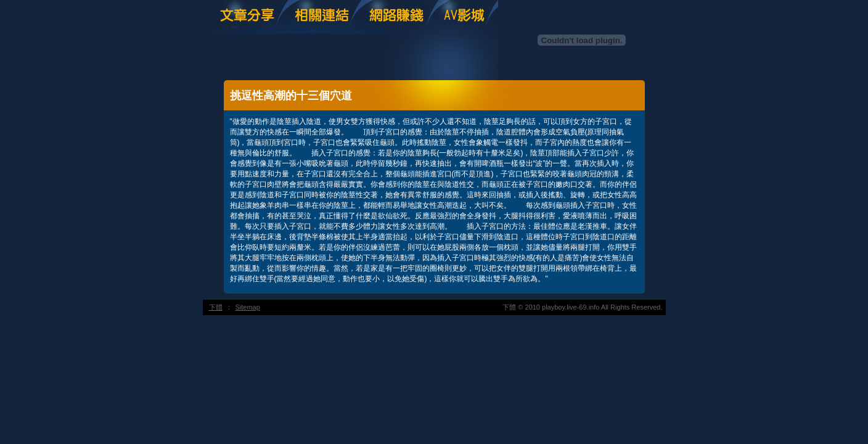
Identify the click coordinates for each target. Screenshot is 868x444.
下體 (216, 307)
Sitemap (248, 307)
